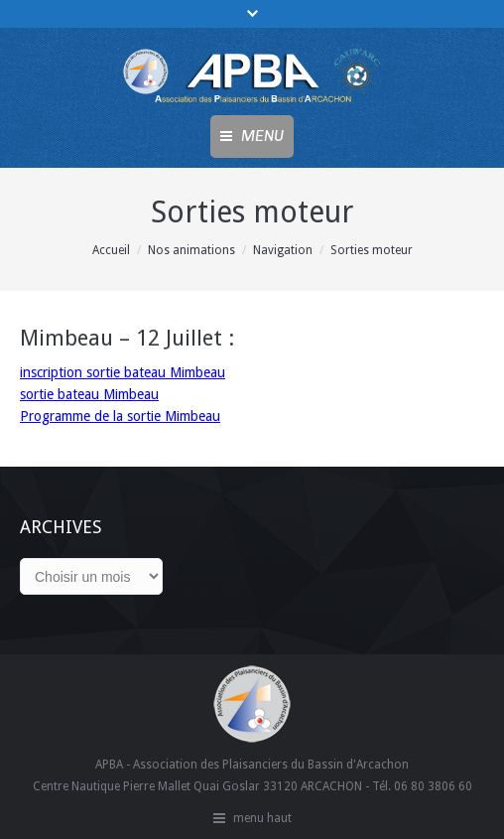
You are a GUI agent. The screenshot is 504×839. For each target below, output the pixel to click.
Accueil (111, 250)
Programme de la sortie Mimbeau (120, 416)
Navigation (283, 250)
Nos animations (191, 250)
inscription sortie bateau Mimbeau (123, 372)
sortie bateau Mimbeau (89, 394)
